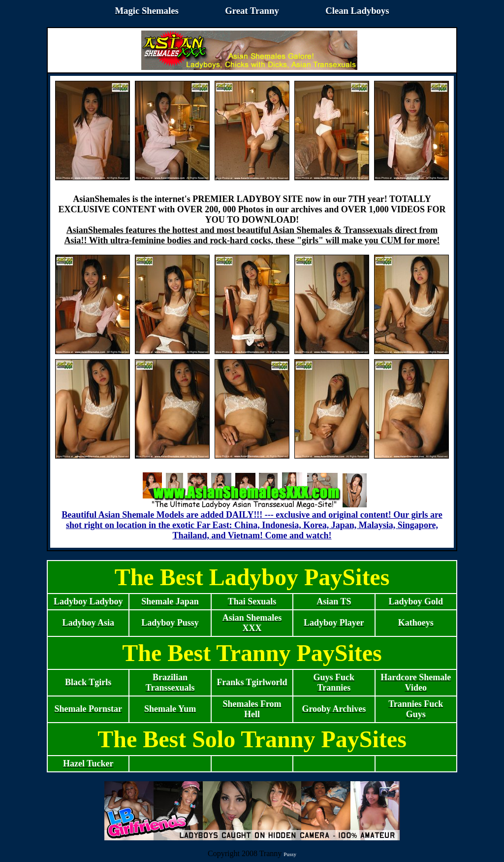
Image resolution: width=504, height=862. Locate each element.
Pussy (290, 854)
